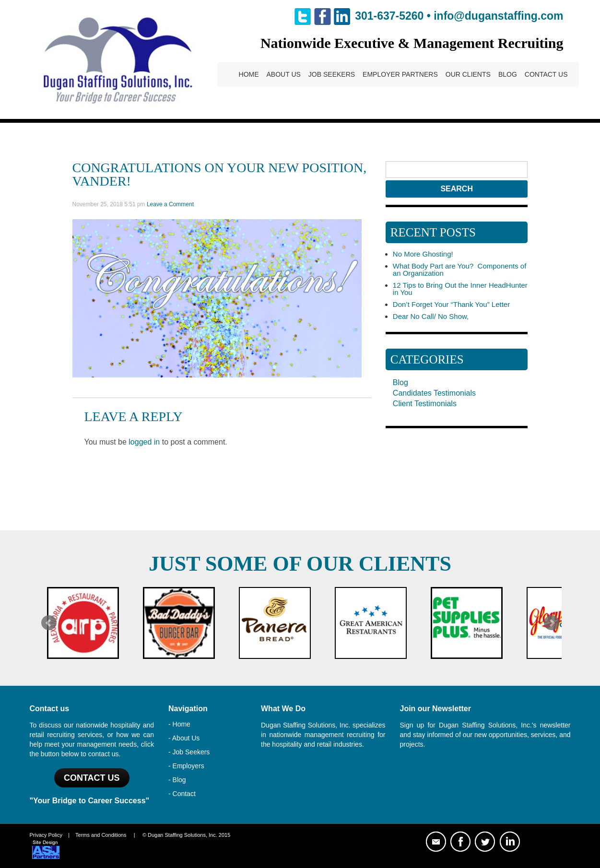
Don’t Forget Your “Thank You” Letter (451, 304)
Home (249, 74)
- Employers (186, 766)
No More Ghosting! (423, 254)
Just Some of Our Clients (300, 564)
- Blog (177, 780)
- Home (179, 724)
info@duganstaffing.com (498, 16)
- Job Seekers (189, 752)
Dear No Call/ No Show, (431, 316)
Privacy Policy (46, 835)
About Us (284, 74)
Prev (49, 623)
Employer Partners (400, 74)
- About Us (184, 738)
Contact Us (546, 74)
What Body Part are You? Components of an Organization (460, 270)
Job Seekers (332, 74)
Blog (508, 74)
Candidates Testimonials (434, 393)
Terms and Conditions (101, 835)
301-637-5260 (389, 16)
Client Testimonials (425, 404)
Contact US (92, 778)
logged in (144, 442)
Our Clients (468, 74)
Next (552, 623)
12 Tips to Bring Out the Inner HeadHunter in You (460, 289)
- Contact (182, 794)
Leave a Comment (170, 204)
